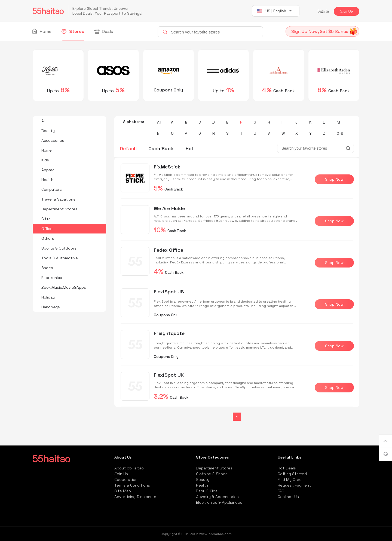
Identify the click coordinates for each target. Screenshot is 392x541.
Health (47, 180)
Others (48, 238)
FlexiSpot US (169, 292)
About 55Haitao (129, 468)
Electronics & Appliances (219, 502)
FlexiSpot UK (169, 375)
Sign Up (347, 11)
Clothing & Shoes (212, 474)
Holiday (48, 297)
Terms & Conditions (132, 485)
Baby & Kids (207, 491)
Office (47, 229)
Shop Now (334, 179)
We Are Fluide (169, 208)
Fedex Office (169, 250)
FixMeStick (167, 167)
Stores (73, 32)
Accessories (53, 140)
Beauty (48, 131)
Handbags (51, 307)
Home (42, 32)
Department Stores (59, 209)
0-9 (340, 133)
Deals (104, 32)
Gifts (46, 219)
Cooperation (126, 479)
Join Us (121, 474)
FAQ (281, 491)
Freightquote (169, 333)
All (43, 121)
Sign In (323, 11)
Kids (45, 160)
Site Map (123, 491)
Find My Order (290, 479)
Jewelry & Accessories (217, 497)
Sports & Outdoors (59, 248)
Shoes (47, 268)
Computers (52, 189)
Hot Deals (287, 468)
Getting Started (292, 474)
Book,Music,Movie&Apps (64, 287)
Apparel (48, 170)
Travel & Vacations (58, 199)
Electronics (52, 278)
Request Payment (294, 485)
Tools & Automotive (60, 258)
